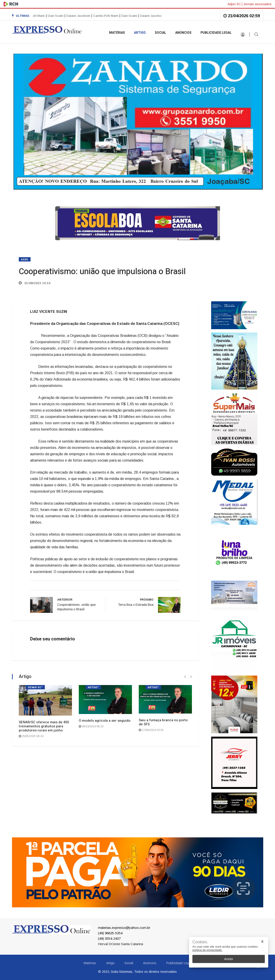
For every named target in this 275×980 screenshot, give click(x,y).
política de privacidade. (207, 950)
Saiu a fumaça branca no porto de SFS (163, 722)
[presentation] (185, 677)
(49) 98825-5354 (110, 933)
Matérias (117, 33)
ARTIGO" (93, 687)
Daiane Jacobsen (80, 16)
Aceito (229, 959)
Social (160, 33)
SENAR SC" (35, 687)
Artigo (140, 33)
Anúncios (183, 33)
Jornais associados (257, 4)
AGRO (25, 260)
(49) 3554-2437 (109, 938)
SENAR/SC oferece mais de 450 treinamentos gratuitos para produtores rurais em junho (44, 726)
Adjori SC (234, 4)
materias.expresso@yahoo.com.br (124, 928)
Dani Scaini (57, 16)
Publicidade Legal (216, 33)
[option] (58, 16)
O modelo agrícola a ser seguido (105, 721)
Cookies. (200, 942)
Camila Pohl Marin (34, 16)
